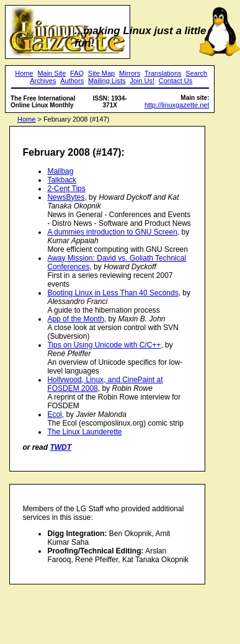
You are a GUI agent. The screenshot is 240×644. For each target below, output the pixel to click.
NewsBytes (66, 197)
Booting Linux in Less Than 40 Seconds (113, 293)
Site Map (101, 73)
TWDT (60, 447)
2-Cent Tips (66, 189)
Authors (72, 81)
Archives (43, 81)
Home (24, 73)
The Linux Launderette (84, 432)
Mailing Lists (107, 81)
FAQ (77, 73)
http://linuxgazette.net (177, 105)
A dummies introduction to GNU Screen (112, 232)
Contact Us (176, 81)
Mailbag (60, 171)
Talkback (62, 180)
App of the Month (75, 319)
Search (196, 73)
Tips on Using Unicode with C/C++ (104, 345)
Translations (163, 73)
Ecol (54, 414)
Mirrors (130, 73)
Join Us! (142, 81)
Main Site (51, 73)
